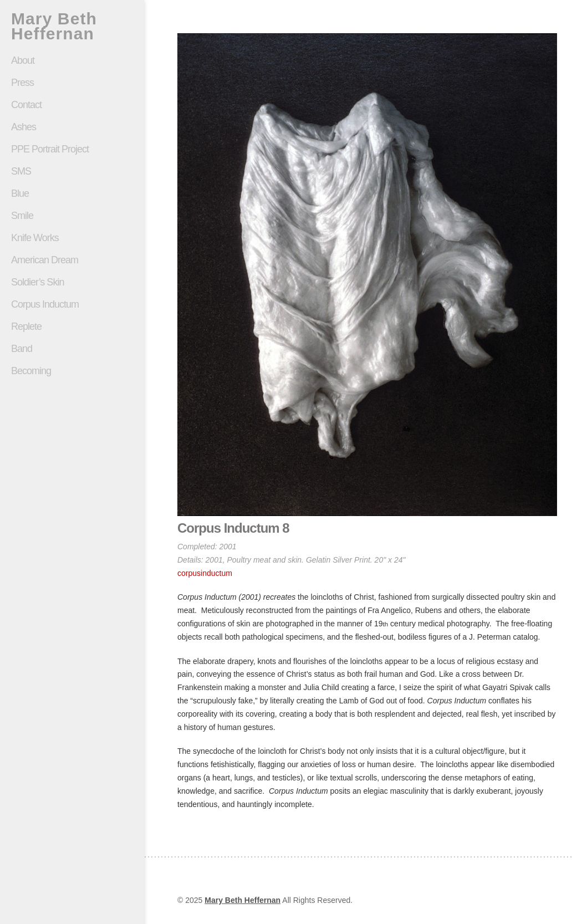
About (23, 60)
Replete (26, 326)
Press (22, 83)
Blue (20, 193)
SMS (21, 171)
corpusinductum (205, 573)
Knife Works (35, 238)
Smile (72, 216)
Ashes (24, 127)
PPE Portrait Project (50, 149)
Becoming (31, 371)
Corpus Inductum (45, 304)
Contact (26, 105)
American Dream (45, 260)
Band (22, 349)
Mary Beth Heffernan (54, 26)
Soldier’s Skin (72, 282)
